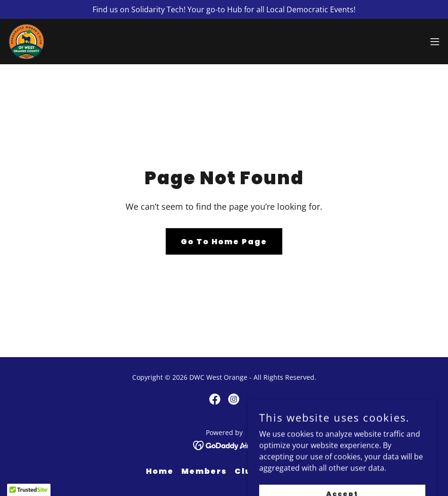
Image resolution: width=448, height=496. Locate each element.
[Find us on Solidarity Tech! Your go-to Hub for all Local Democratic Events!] (224, 9)
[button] (435, 42)
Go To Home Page (224, 242)
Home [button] (160, 471)
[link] (26, 42)
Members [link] (204, 471)
